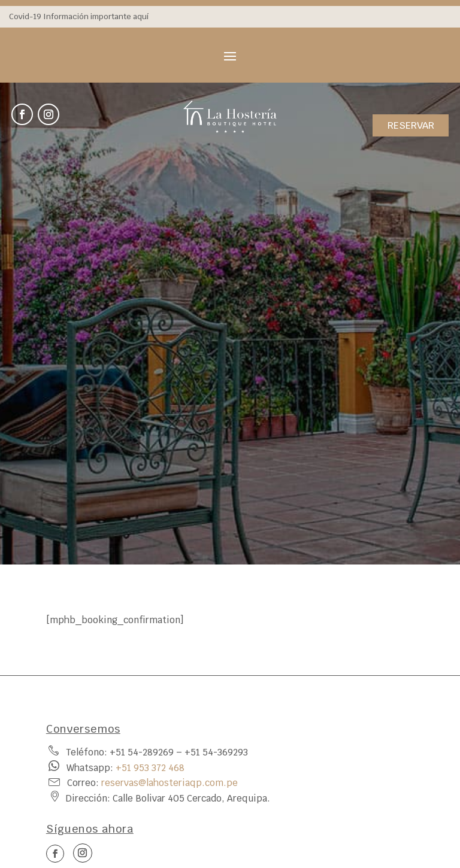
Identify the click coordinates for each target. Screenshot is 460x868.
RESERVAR (411, 125)
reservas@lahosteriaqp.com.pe (170, 783)
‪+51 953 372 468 (150, 768)
